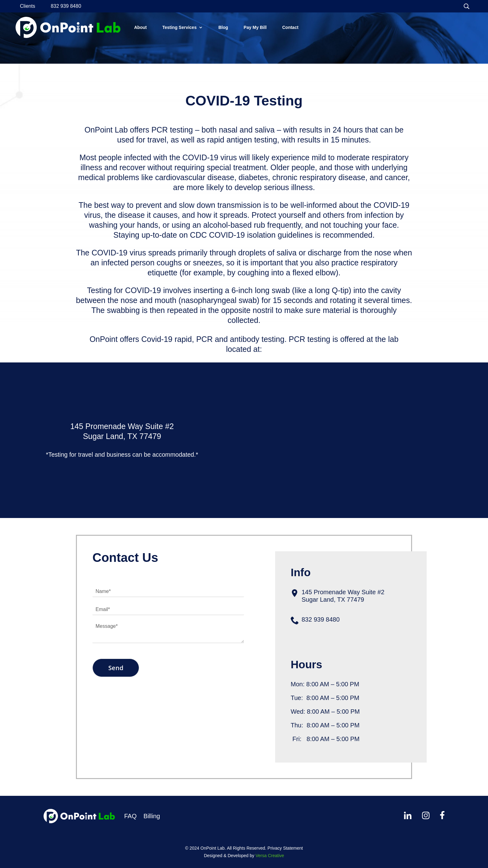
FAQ (130, 816)
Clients (28, 6)
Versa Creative (270, 856)
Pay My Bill (255, 27)
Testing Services (179, 27)
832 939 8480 (66, 6)
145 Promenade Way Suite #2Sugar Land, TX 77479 (343, 596)
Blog (223, 27)
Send (116, 668)
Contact (290, 27)
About (140, 27)
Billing (152, 816)
